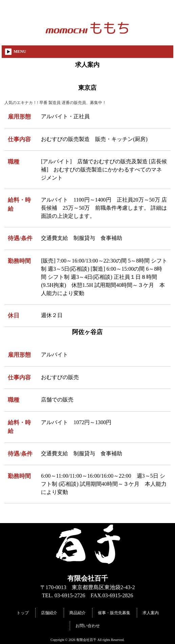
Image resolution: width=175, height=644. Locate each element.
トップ (23, 613)
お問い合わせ (88, 626)
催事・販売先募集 (114, 613)
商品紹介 (78, 613)
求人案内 (151, 613)
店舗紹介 (49, 613)
